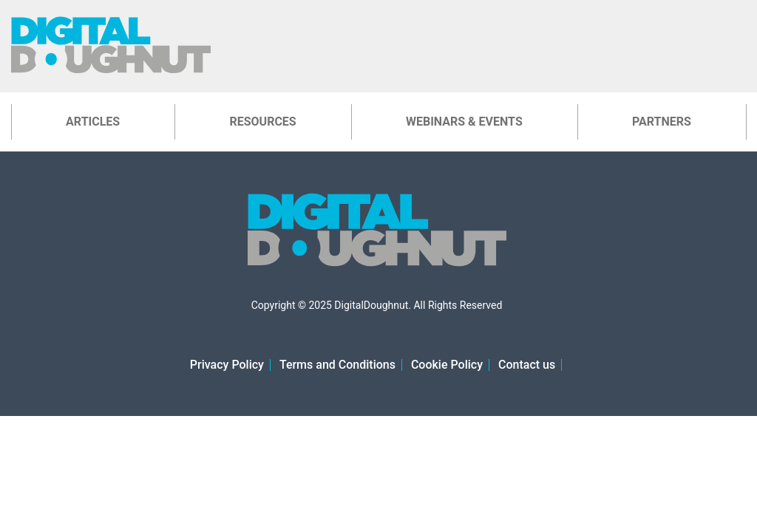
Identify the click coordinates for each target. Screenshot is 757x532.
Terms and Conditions (337, 365)
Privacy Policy (227, 365)
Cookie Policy (447, 365)
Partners (662, 122)
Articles (93, 122)
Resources (262, 122)
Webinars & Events (464, 122)
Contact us (527, 365)
